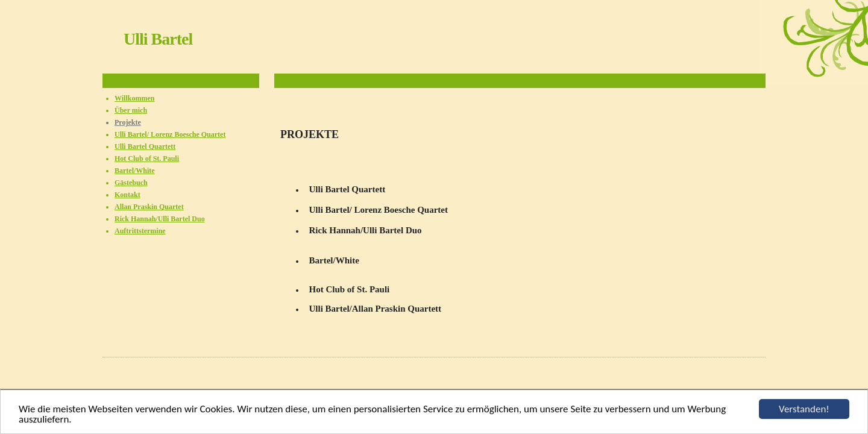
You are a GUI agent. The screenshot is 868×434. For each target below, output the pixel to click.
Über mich (131, 110)
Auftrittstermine (140, 231)
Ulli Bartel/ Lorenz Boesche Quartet (170, 134)
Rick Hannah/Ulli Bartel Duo (160, 219)
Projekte (128, 122)
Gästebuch (131, 183)
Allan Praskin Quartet (149, 207)
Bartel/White (135, 171)
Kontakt (127, 195)
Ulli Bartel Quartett (145, 146)
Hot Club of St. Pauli (147, 159)
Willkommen (134, 98)
